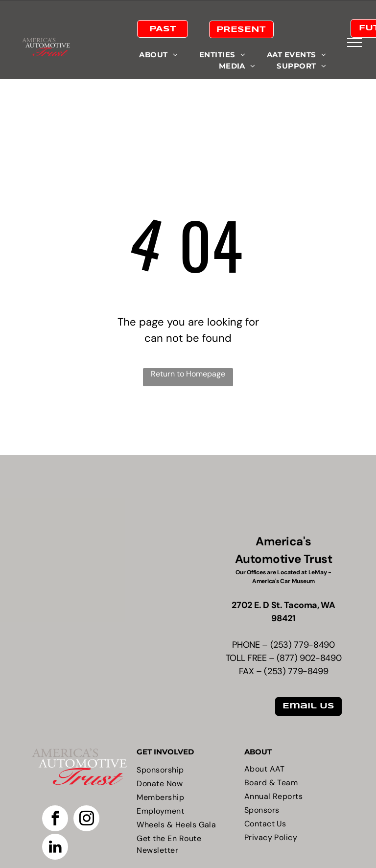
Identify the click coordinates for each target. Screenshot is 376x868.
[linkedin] (55, 848)
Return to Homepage (188, 374)
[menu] (354, 43)
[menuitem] (158, 55)
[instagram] (86, 820)
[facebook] (55, 820)
